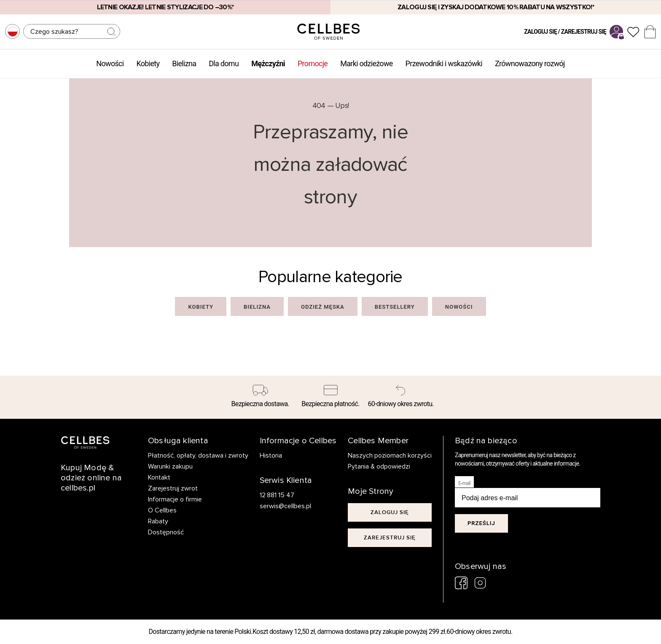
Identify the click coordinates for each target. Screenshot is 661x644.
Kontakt (159, 477)
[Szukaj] (72, 31)
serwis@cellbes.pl (285, 506)
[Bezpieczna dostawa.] (260, 397)
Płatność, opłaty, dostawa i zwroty (198, 455)
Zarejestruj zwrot (173, 488)
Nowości (110, 63)
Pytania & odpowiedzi (379, 466)
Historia (271, 455)
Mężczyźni (268, 63)
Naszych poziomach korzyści (390, 455)
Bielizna (184, 63)
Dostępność (166, 532)
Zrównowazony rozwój (530, 63)
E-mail (464, 483)
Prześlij (481, 523)
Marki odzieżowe (366, 63)
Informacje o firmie (175, 499)
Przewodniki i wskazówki (444, 63)
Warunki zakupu (170, 466)
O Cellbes (162, 510)
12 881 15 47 (277, 495)
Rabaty (158, 521)
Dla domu (224, 63)
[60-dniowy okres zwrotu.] (401, 397)
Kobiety (148, 63)
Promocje (313, 63)
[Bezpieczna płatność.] (331, 397)
